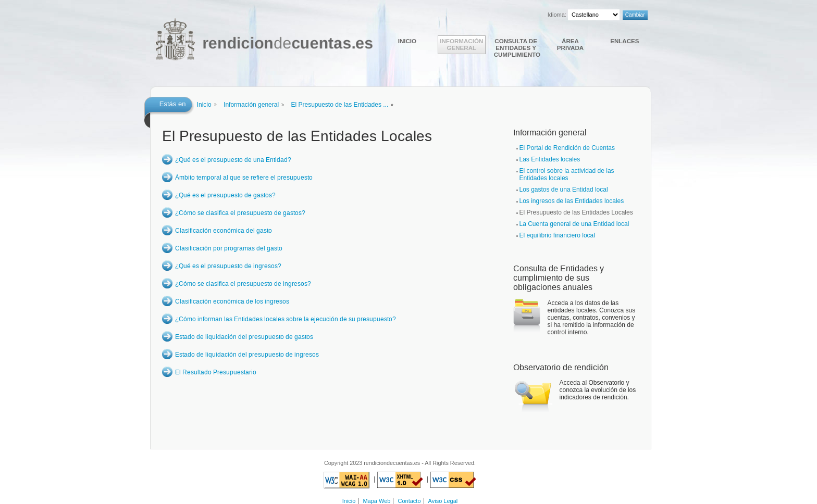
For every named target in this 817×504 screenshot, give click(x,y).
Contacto (410, 501)
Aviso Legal (443, 501)
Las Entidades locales (550, 159)
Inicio (407, 41)
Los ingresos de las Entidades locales (572, 201)
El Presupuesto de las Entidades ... (339, 105)
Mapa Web (376, 501)
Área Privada (570, 44)
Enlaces (624, 41)
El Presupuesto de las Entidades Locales (576, 212)
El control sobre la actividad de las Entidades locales (567, 174)
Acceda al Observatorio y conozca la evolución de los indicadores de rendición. (598, 390)
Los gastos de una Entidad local (564, 190)
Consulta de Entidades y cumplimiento (517, 48)
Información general (461, 44)
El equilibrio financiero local (557, 235)
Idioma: (557, 15)
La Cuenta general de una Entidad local (574, 224)
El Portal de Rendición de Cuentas (567, 148)
